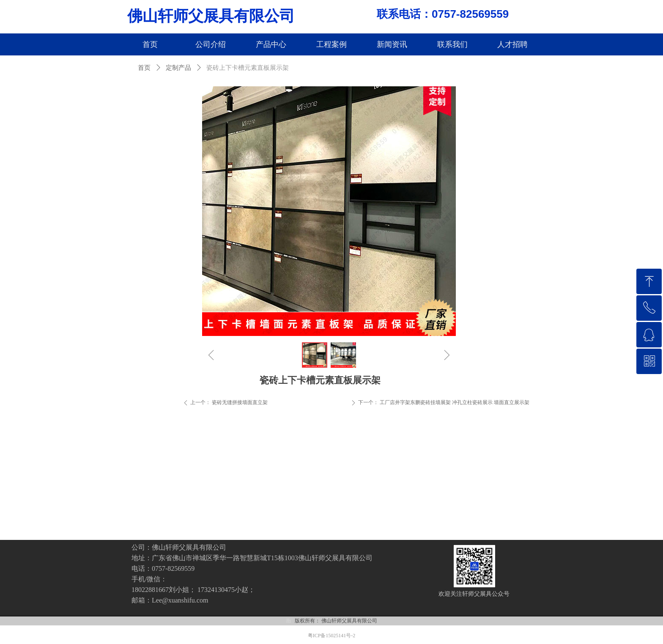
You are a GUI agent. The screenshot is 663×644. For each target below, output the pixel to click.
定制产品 (178, 68)
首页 (144, 68)
